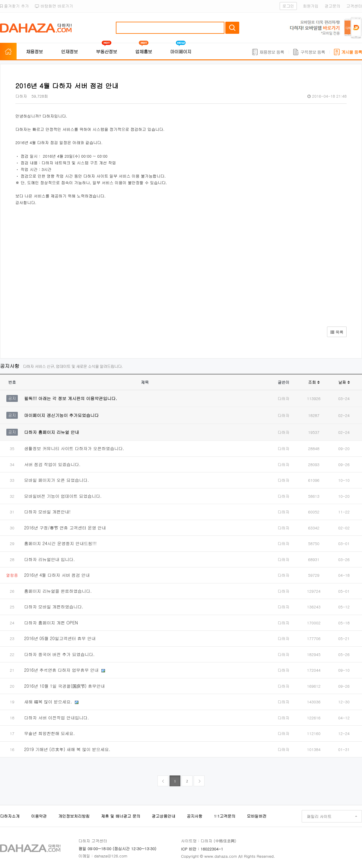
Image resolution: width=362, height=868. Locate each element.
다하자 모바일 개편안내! (47, 512)
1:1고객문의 (225, 816)
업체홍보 (144, 51)
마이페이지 (181, 51)
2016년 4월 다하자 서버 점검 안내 (57, 575)
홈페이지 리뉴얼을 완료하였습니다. (58, 591)
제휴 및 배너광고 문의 (121, 816)
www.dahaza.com (221, 856)
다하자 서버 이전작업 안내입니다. (57, 718)
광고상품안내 (164, 816)
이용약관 (39, 816)
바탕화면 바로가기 (54, 6)
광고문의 (332, 6)
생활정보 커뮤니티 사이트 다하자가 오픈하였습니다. (74, 448)
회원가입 (311, 6)
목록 (337, 332)
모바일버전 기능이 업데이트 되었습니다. (63, 496)
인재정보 (69, 51)
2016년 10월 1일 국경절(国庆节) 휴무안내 (64, 686)
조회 (314, 382)
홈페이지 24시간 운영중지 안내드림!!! (60, 543)
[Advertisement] (106, 263)
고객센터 (354, 6)
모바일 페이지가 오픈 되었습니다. (57, 480)
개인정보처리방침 (74, 816)
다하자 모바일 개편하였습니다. (54, 607)
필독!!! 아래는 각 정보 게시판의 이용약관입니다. (71, 398)
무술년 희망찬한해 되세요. (49, 733)
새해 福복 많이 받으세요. (49, 702)
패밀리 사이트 (319, 816)
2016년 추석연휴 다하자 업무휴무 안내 (62, 670)
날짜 (344, 382)
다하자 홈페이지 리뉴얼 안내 (52, 432)
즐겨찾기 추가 (14, 6)
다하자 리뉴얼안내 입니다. (49, 559)
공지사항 (195, 816)
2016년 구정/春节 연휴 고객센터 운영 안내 (65, 528)
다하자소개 (10, 816)
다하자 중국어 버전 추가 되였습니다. (59, 654)
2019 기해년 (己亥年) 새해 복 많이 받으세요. (67, 749)
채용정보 (34, 51)
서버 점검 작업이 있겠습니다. (52, 464)
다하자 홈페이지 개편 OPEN (51, 623)
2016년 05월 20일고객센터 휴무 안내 (60, 638)
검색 (232, 28)
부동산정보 (106, 51)
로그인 (288, 6)
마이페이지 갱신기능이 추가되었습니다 (61, 415)
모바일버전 (257, 816)
